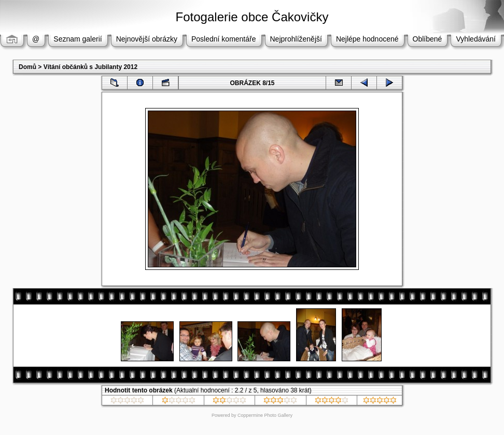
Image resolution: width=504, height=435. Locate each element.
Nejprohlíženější (296, 39)
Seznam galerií (78, 39)
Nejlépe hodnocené (367, 39)
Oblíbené (428, 39)
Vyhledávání (476, 39)
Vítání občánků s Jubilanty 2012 (90, 67)
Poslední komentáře (224, 39)
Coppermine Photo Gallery (265, 415)
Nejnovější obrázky (147, 39)
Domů (27, 67)
